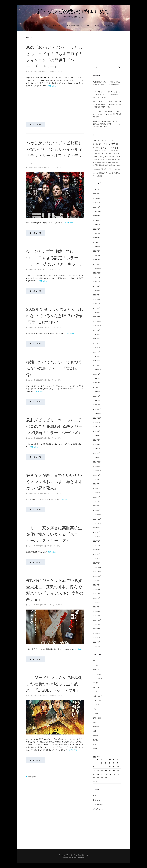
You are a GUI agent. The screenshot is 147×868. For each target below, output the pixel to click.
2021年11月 (97, 321)
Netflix (103, 140)
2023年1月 (97, 260)
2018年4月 (97, 497)
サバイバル (112, 151)
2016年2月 (97, 611)
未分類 (95, 735)
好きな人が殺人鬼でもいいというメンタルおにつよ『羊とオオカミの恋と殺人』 (54, 492)
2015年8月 (97, 638)
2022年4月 (97, 299)
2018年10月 (97, 471)
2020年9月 (97, 374)
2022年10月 (97, 273)
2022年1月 (97, 313)
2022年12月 (97, 264)
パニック (96, 687)
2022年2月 (97, 308)
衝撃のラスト (104, 173)
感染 (111, 165)
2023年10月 (97, 220)
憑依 (114, 165)
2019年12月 (97, 409)
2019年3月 (97, 449)
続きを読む (52, 86)
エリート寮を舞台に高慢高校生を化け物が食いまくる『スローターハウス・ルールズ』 (54, 546)
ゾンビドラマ (106, 153)
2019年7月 (97, 431)
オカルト (96, 670)
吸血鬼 (108, 162)
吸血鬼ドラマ (114, 162)
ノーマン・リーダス (102, 157)
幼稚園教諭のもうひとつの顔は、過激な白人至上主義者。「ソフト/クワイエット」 (107, 85)
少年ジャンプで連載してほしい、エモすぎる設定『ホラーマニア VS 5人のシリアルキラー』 (55, 261)
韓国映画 (99, 176)
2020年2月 (97, 400)
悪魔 (108, 165)
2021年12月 (97, 317)
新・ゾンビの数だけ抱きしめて (73, 12)
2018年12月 (97, 462)
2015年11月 (97, 624)
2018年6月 (97, 488)
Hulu (94, 140)
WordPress (81, 858)
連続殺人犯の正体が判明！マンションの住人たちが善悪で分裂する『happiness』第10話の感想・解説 (107, 124)
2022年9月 (97, 277)
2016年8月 (97, 585)
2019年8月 (97, 427)
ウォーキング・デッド (109, 148)
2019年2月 (97, 453)
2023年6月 (97, 238)
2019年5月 (97, 440)
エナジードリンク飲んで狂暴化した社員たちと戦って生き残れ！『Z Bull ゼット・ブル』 (54, 699)
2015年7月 (97, 642)
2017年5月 (97, 545)
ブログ (95, 692)
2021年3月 (97, 356)
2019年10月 (97, 418)
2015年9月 (97, 633)
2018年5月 (97, 493)
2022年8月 (97, 282)
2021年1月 (97, 365)
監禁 (116, 169)
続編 (97, 173)
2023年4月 (97, 247)
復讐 (106, 165)
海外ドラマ (108, 169)
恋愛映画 (96, 727)
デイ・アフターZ (115, 154)
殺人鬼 (99, 169)
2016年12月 (97, 567)
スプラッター (98, 678)
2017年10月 (97, 523)
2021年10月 (97, 326)
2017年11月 (97, 519)
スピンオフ (98, 154)
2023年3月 (97, 251)
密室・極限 (97, 718)
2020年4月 (97, 392)
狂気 (95, 744)
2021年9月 (97, 330)
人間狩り (96, 714)
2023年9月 (97, 225)
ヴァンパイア (115, 160)
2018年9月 (97, 475)
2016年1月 (97, 616)
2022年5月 (97, 295)
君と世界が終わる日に (100, 162)
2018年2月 (97, 506)
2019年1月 (97, 457)
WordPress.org (98, 809)
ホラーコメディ (57, 72)
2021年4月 (97, 352)
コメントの (98, 805)
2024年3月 (97, 203)
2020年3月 (97, 396)
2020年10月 (97, 370)
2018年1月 (97, 510)
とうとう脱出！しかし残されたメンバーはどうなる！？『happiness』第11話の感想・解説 (107, 114)
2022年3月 (97, 304)
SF (94, 661)
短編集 (95, 749)
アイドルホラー (98, 144)
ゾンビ (95, 683)
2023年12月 (97, 211)
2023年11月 (97, 216)
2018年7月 (97, 484)
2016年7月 (97, 589)
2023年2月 (97, 255)
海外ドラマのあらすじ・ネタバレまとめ (99, 25)
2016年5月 (97, 598)
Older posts (31, 793)
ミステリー (97, 700)
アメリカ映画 (111, 144)
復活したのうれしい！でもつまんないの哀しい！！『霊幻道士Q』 (54, 375)
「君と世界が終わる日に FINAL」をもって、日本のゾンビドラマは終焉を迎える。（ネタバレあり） (107, 94)
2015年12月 (97, 620)
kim (31, 72)
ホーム (37, 25)
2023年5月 (97, 242)
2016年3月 (97, 607)
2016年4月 (97, 602)
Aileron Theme (67, 858)
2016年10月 (97, 576)
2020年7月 (97, 378)
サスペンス (97, 674)
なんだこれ (117, 140)
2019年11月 (97, 414)
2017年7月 (97, 537)
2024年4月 (97, 198)
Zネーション (109, 140)
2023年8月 (97, 229)
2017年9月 (97, 528)
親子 (111, 173)
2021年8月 (97, 334)
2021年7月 (97, 339)
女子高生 (96, 165)
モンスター (97, 705)
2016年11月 (97, 572)
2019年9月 (97, 422)
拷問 (117, 165)
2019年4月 (97, 444)
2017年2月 (97, 558)
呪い (119, 162)
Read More (38, 125)
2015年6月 (97, 646)
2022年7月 (97, 286)
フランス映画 (108, 160)
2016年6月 (97, 594)
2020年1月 (97, 405)
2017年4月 (97, 550)
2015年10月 (97, 629)
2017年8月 (97, 532)
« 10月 (95, 782)
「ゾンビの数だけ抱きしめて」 (52, 25)
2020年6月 (97, 383)
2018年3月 (97, 501)
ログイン (96, 796)
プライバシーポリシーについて (74, 25)
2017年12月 (97, 515)
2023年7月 (97, 233)
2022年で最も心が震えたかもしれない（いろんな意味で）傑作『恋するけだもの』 (55, 321)
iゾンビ (98, 140)
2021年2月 (97, 361)
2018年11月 (97, 466)
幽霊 (103, 165)
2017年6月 (97, 541)
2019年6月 (97, 436)
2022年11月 (97, 269)
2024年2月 (97, 207)
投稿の (97, 800)
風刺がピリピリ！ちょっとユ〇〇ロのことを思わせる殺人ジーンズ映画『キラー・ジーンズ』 (54, 435)
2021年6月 (97, 343)
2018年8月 (97, 479)
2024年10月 (97, 189)
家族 (100, 165)
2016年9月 (97, 580)
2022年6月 (97, 291)
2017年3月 (97, 554)
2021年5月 (97, 348)
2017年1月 (97, 563)
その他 (95, 665)
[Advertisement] (55, 103)
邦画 (114, 173)
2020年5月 (97, 387)
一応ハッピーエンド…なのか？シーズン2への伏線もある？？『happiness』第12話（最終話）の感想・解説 (107, 104)
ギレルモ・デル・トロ (104, 151)
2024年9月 (97, 194)
